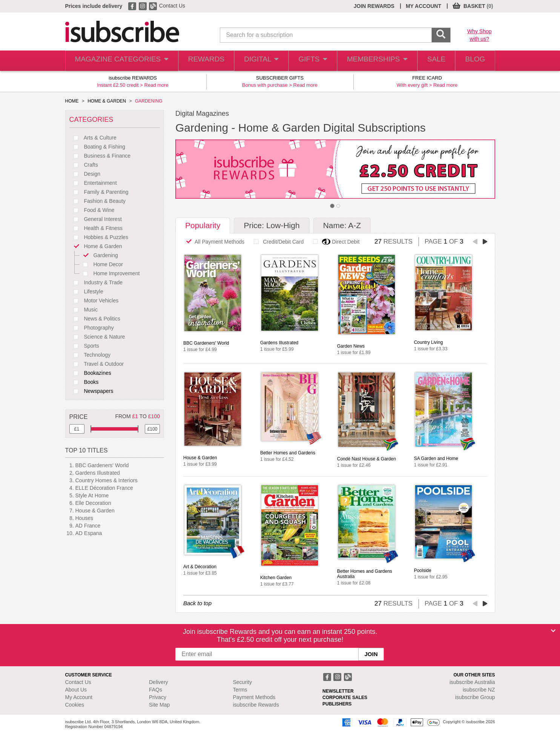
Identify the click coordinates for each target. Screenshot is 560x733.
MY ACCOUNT (423, 6)
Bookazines (90, 373)
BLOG (473, 61)
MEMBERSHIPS (372, 61)
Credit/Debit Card (277, 242)
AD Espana (89, 533)
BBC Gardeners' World (102, 465)
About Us (76, 690)
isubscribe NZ (479, 690)
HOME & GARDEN (107, 101)
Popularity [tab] (203, 225)
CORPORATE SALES (345, 698)
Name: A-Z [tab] (342, 225)
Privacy (158, 697)
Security (243, 682)
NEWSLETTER (338, 691)
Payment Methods (254, 697)
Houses (84, 518)
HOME (72, 101)
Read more (156, 85)
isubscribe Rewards (256, 705)
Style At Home (92, 495)
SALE (431, 61)
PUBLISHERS (337, 704)
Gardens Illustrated (98, 473)
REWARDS (199, 61)
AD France (88, 526)
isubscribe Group (475, 697)
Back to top (197, 603)
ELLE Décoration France (104, 488)
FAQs (156, 690)
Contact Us (172, 6)
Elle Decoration (93, 503)
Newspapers (91, 391)
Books (84, 382)
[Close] (553, 631)
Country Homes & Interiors (107, 480)
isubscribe (472, 682)
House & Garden (95, 511)
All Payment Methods (213, 242)
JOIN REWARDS (374, 6)
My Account (79, 697)
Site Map (159, 705)
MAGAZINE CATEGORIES (117, 61)
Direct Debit (334, 242)
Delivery (159, 682)
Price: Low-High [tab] (272, 225)
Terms (240, 690)
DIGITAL (255, 61)
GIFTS (308, 61)
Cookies (75, 705)
